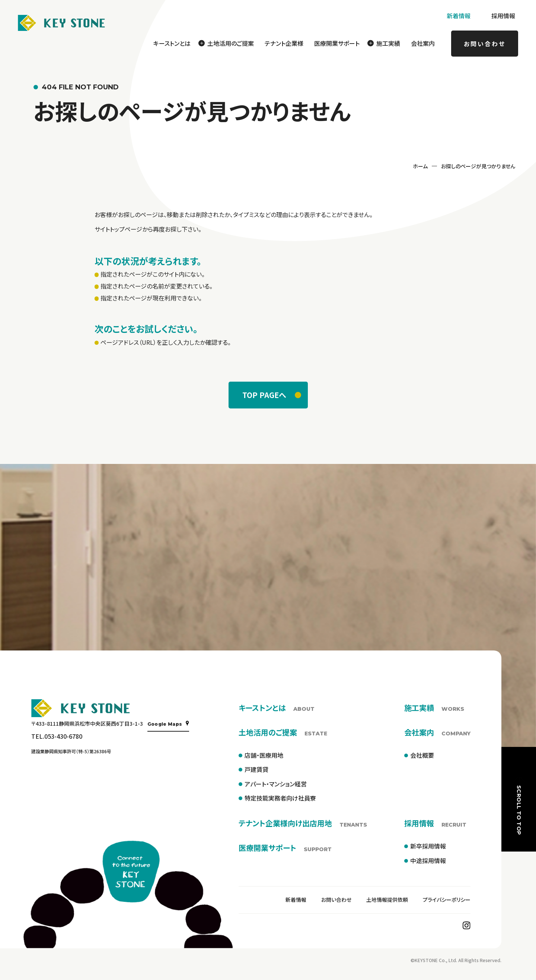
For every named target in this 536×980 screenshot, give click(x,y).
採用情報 (503, 16)
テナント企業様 (284, 43)
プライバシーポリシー (447, 900)
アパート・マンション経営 (276, 784)
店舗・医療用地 (264, 755)
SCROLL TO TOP (519, 805)
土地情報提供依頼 (387, 900)
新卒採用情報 (428, 846)
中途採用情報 (428, 860)
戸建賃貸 (256, 769)
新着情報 (459, 16)
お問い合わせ (485, 44)
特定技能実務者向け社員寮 (280, 798)
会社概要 (422, 755)
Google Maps (168, 724)
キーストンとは (172, 43)
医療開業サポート (337, 43)
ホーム (420, 166)
